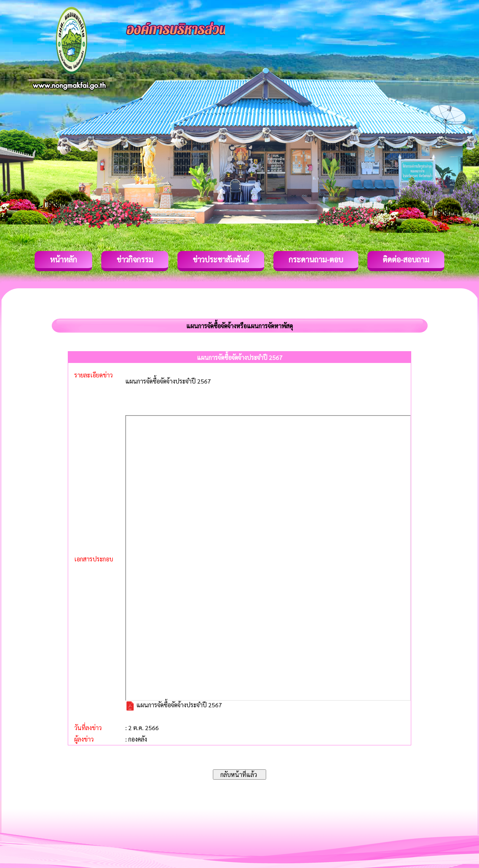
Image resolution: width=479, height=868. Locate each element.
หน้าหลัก (63, 259)
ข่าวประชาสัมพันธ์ (221, 259)
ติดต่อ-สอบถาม (406, 259)
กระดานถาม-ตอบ (316, 259)
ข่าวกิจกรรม (135, 259)
